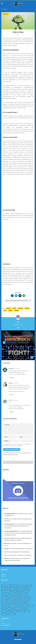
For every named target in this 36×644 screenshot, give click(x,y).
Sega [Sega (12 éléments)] (25, 606)
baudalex (10, 383)
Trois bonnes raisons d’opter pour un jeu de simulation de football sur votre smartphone (18, 526)
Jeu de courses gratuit (11, 531)
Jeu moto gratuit (9, 524)
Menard (6, 558)
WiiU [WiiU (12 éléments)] (15, 611)
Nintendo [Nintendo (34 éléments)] (12, 600)
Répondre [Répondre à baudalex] (12, 395)
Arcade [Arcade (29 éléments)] (22, 586)
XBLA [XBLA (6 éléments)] (20, 611)
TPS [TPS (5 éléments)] (26, 608)
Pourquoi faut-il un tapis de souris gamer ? (21, 555)
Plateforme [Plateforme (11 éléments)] (25, 600)
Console (8, 308)
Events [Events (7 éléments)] (15, 591)
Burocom (7, 543)
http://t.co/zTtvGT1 (13, 374)
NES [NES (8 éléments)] (29, 597)
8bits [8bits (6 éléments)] (9, 586)
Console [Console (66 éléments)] (20, 589)
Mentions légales (6, 625)
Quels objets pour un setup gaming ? (20, 552)
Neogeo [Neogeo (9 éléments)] (23, 597)
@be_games (11, 369)
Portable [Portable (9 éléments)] (5, 603)
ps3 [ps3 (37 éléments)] (11, 603)
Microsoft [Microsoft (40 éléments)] (24, 594)
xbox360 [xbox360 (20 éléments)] (5, 614)
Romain (6, 549)
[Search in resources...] (18, 462)
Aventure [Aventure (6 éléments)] (29, 586)
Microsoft (20, 308)
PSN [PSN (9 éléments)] (26, 603)
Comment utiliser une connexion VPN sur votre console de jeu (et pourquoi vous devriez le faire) (18, 533)
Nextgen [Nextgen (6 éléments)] (5, 600)
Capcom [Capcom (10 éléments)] (5, 589)
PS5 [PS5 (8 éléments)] (21, 603)
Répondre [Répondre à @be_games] (12, 377)
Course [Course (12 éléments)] (27, 589)
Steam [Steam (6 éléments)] (10, 608)
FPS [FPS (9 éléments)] (20, 591)
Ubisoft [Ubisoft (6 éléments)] (4, 611)
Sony (5, 311)
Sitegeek (4, 574)
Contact (4, 623)
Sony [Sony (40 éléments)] (4, 608)
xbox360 (16, 311)
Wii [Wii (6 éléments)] (10, 611)
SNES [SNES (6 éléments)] (31, 606)
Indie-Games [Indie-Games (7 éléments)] (15, 594)
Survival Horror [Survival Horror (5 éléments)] (18, 608)
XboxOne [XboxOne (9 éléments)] (12, 614)
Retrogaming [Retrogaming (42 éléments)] (12, 606)
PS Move (27, 308)
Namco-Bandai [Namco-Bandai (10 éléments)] (14, 597)
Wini (18, 322)
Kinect (14, 308)
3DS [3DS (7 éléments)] (3, 586)
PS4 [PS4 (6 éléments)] (16, 603)
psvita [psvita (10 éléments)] (4, 606)
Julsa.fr (3, 576)
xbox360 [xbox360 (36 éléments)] (27, 611)
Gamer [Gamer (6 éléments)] (26, 591)
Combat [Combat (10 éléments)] (12, 589)
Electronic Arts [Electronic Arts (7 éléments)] (6, 591)
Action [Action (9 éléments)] (15, 586)
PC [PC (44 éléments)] (18, 600)
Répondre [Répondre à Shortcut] (12, 412)
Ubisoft (10, 311)
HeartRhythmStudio (10, 514)
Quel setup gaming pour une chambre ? (23, 549)
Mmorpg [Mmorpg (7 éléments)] (5, 597)
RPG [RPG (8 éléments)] (20, 606)
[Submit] (31, 462)
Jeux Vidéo (6, 14)
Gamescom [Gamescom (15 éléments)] (5, 594)
